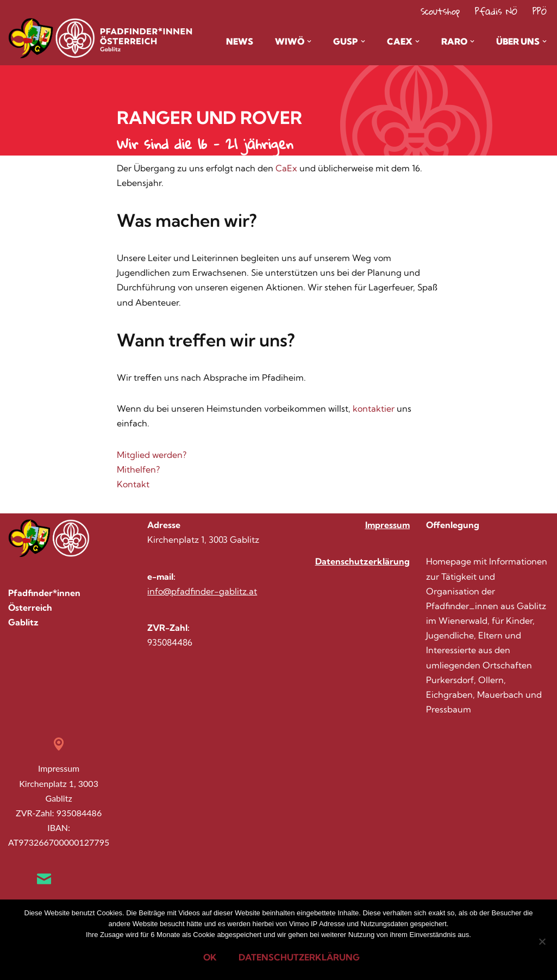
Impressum (387, 525)
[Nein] (542, 941)
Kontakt (133, 484)
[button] (309, 41)
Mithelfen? (138, 469)
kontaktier (375, 408)
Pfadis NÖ (496, 11)
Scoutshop (440, 11)
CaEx (287, 168)
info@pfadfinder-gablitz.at (202, 591)
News (240, 41)
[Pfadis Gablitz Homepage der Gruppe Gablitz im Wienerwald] (52, 39)
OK (210, 957)
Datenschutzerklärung (362, 561)
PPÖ (540, 11)
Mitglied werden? (152, 455)
